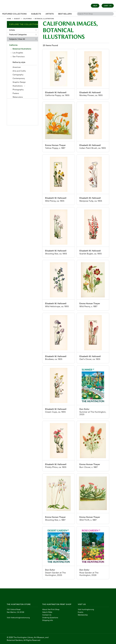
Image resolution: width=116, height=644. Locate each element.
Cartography (18, 75)
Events (81, 612)
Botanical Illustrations (22, 49)
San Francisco (19, 57)
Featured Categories (23, 35)
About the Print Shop (51, 609)
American (17, 67)
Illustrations (18, 86)
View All (21, 39)
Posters (16, 93)
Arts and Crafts (19, 71)
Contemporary (19, 78)
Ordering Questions (50, 618)
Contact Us (47, 615)
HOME (9, 19)
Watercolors (18, 97)
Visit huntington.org (86, 609)
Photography (18, 90)
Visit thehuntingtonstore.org (18, 618)
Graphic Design (19, 82)
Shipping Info (48, 620)
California (13, 45)
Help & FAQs (47, 612)
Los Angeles (18, 53)
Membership (83, 615)
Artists (23, 30)
